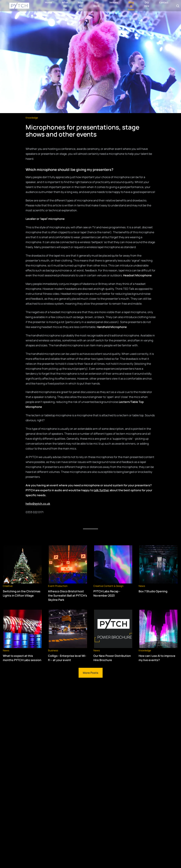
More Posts (91, 673)
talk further (101, 490)
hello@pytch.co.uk (38, 504)
